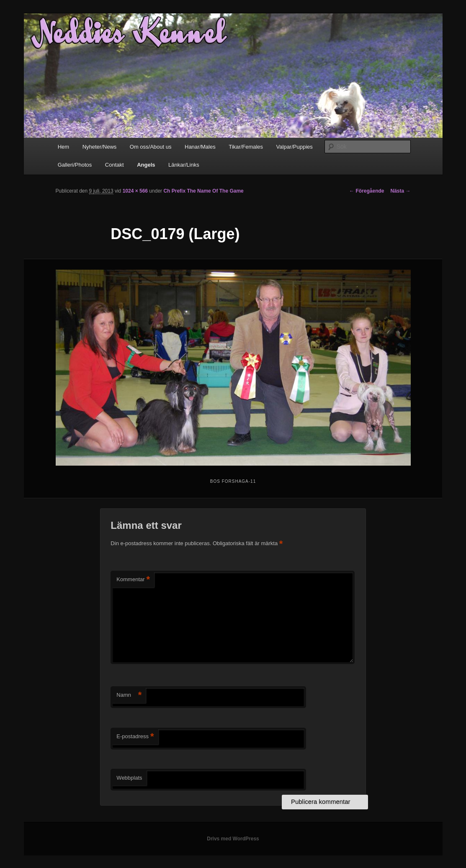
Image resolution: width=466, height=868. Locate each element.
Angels (146, 165)
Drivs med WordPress (233, 839)
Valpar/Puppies (295, 147)
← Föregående (367, 191)
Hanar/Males (200, 147)
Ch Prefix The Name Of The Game (203, 191)
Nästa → (400, 191)
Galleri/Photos (75, 165)
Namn (129, 695)
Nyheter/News (100, 147)
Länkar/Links (184, 165)
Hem (63, 147)
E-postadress (135, 737)
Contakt (115, 165)
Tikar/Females (246, 147)
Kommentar (133, 580)
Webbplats (129, 778)
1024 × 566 (135, 191)
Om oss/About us (151, 147)
